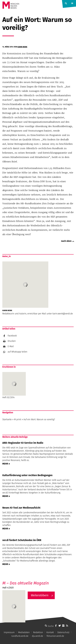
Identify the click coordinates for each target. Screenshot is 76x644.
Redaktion (38, 632)
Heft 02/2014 (14, 385)
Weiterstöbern (40, 595)
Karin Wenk (22, 47)
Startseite (7, 419)
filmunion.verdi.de (55, 636)
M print (18, 419)
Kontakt (50, 632)
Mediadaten (24, 632)
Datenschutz (63, 632)
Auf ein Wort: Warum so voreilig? (39, 419)
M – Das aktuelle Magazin (26, 583)
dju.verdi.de (38, 636)
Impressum (9, 632)
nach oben (66, 241)
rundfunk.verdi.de (20, 636)
